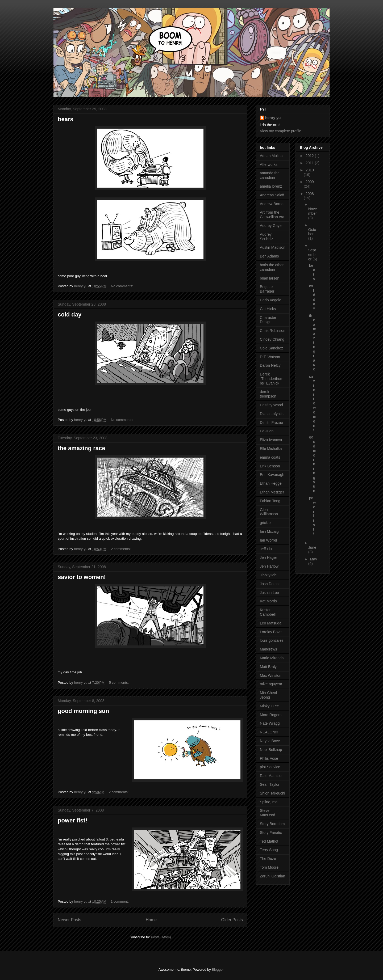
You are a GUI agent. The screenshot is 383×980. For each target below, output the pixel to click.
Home (151, 920)
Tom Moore (269, 867)
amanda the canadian (270, 175)
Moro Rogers (271, 715)
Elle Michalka (271, 449)
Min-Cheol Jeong (268, 695)
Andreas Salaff (272, 195)
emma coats (270, 457)
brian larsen (270, 278)
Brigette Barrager (267, 289)
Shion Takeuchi (272, 793)
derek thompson (268, 394)
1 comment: (120, 901)
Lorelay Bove (271, 632)
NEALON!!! (269, 732)
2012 (310, 156)
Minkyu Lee (269, 706)
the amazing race (82, 448)
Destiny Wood (271, 405)
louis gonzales (272, 640)
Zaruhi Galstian (272, 876)
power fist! (72, 820)
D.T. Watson (270, 357)
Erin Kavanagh (272, 475)
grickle (265, 523)
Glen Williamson (269, 512)
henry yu (273, 118)
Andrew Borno (272, 204)
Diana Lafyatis (272, 414)
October (312, 232)
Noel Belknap (271, 750)
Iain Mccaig (269, 531)
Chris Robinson (273, 331)
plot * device (270, 767)
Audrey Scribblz (267, 237)
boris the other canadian (272, 267)
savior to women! (82, 577)
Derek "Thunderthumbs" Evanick (272, 379)
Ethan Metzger (272, 492)
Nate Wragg (270, 723)
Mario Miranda (272, 658)
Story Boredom (272, 824)
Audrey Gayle (271, 226)
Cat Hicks (268, 309)
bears (66, 119)
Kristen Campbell (268, 612)
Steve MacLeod (268, 813)
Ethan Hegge (271, 483)
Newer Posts (69, 920)
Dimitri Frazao (271, 423)
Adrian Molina (271, 156)
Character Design (268, 320)
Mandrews (268, 649)
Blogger (218, 970)
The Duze (268, 859)
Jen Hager (268, 557)
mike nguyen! (271, 684)
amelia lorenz (271, 186)
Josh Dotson (270, 584)
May (313, 559)
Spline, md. (269, 802)
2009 (310, 182)
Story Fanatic (271, 833)
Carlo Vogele (270, 300)
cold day (70, 314)
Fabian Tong (270, 501)
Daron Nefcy (270, 365)
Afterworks (269, 164)
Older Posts (232, 920)
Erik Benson (270, 466)
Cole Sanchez (271, 348)
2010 (310, 170)
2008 (310, 194)
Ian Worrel (268, 540)
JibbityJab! (269, 575)
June (312, 547)
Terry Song (269, 850)
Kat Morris (268, 601)
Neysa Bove (270, 741)
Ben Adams (269, 256)
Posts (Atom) (161, 937)
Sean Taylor (270, 784)
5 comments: (119, 683)
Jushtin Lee (269, 593)
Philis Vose (269, 758)
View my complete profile (280, 131)
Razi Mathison (272, 776)
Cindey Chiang (272, 339)
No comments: (122, 286)
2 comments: (121, 549)
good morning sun (83, 711)
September (312, 255)
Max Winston (271, 675)
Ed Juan (267, 431)
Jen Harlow (269, 566)
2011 (310, 163)
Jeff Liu (266, 549)
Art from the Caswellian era (272, 215)
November (313, 211)
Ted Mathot (269, 841)
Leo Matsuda (271, 623)
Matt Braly (268, 667)
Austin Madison (273, 247)
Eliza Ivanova (271, 440)
